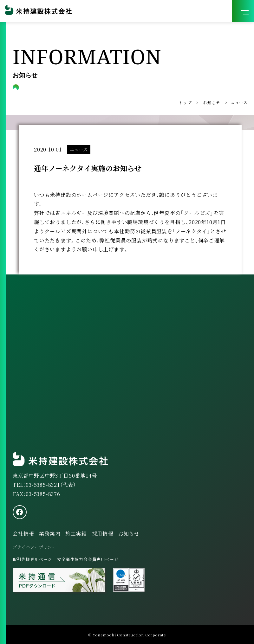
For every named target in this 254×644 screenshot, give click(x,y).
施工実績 (76, 534)
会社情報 (23, 534)
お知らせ (212, 103)
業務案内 (50, 534)
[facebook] (20, 512)
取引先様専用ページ (32, 560)
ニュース (239, 103)
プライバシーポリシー (35, 547)
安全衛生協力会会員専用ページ (88, 560)
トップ (185, 103)
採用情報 (103, 534)
